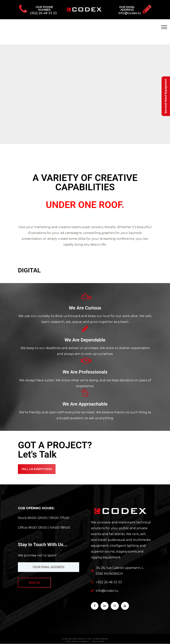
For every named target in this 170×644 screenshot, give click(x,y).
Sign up (34, 583)
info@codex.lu (107, 591)
